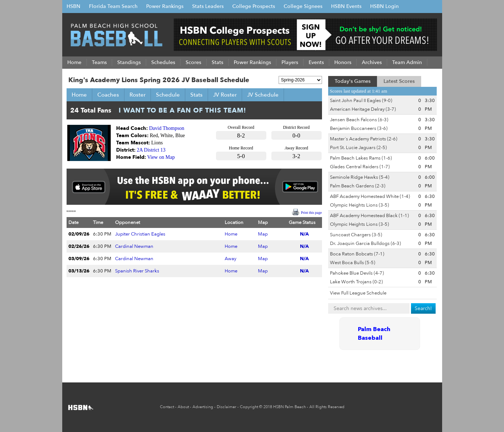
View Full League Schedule (358, 293)
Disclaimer (226, 407)
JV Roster (225, 95)
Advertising (203, 407)
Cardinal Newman (134, 246)
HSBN (73, 6)
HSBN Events (346, 6)
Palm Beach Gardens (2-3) (358, 186)
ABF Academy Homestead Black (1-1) (369, 216)
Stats (196, 95)
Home (79, 95)
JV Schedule (263, 95)
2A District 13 (151, 150)
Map (263, 234)
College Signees (303, 6)
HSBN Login (384, 6)
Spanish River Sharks (137, 271)
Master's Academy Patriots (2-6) (364, 139)
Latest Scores (399, 81)
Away (230, 259)
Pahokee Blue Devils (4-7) (357, 273)
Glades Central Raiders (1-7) (360, 167)
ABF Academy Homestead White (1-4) (370, 196)
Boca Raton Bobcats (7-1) (357, 254)
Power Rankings (165, 6)
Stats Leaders (208, 6)
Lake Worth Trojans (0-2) (356, 282)
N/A (304, 234)
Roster (137, 95)
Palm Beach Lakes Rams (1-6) (361, 158)
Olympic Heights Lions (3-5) (359, 205)
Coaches (108, 95)
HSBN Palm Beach (289, 407)
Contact (167, 407)
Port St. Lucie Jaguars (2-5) (358, 148)
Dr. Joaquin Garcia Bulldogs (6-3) (365, 243)
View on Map (161, 157)
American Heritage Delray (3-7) (363, 109)
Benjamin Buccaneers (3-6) (359, 128)
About (183, 407)
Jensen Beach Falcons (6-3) (359, 120)
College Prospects (254, 6)
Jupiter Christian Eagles (140, 234)
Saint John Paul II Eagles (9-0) (361, 101)
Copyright (249, 407)
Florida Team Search (113, 6)
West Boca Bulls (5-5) (353, 263)
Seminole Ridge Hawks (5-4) (360, 177)
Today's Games (353, 81)
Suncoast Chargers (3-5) (356, 235)
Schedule (168, 95)
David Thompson (167, 128)
